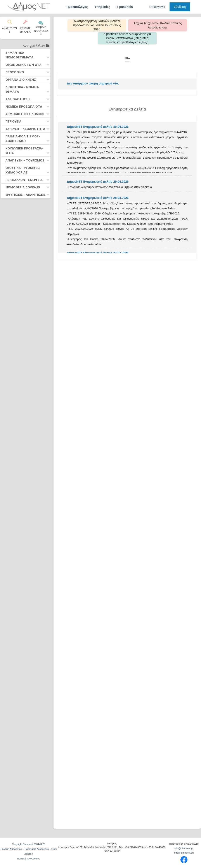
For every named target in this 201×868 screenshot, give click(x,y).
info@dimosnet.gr (184, 848)
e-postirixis (125, 7)
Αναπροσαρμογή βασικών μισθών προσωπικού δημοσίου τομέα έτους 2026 (99, 25)
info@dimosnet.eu (184, 853)
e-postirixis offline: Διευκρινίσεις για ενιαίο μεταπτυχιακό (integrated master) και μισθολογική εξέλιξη (127, 38)
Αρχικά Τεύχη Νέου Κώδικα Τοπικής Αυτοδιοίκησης (156, 25)
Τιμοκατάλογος (77, 7)
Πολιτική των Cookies (28, 859)
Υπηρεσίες (102, 7)
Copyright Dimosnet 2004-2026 (28, 844)
